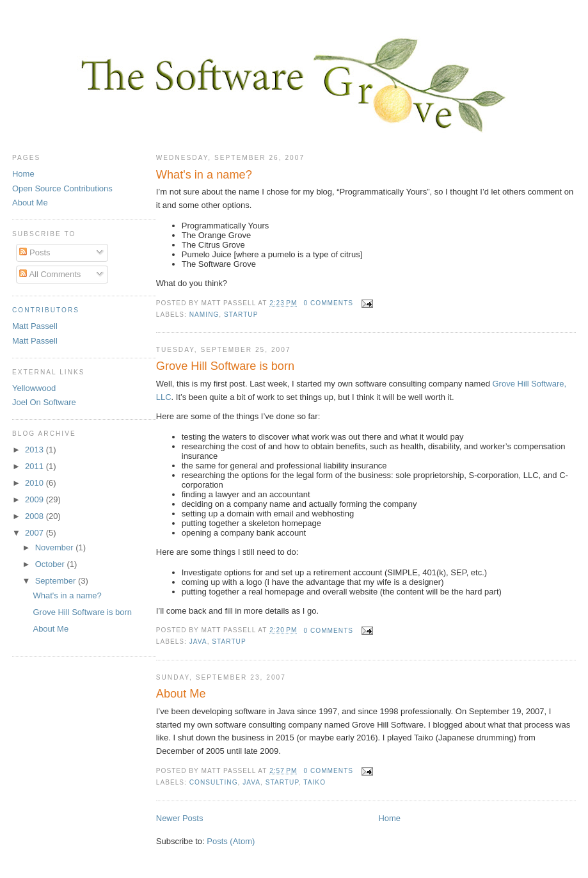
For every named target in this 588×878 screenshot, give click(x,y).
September (57, 581)
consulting (214, 782)
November (56, 547)
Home (389, 818)
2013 (36, 450)
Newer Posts (180, 818)
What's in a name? (204, 175)
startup (241, 315)
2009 (36, 499)
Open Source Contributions (62, 188)
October (51, 564)
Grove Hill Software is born (225, 366)
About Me (181, 694)
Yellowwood (34, 388)
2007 (36, 533)
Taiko (314, 782)
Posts (35, 252)
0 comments (328, 303)
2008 (36, 516)
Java (198, 642)
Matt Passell (35, 326)
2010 (36, 483)
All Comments (50, 274)
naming (204, 315)
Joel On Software (44, 402)
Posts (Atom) (231, 841)
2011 (36, 466)
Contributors (46, 310)
